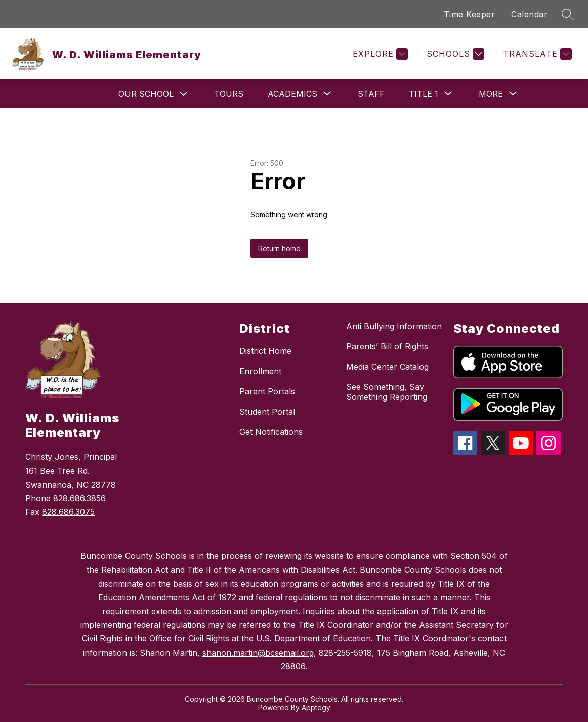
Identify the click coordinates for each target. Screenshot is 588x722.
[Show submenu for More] (491, 94)
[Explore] (379, 54)
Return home (279, 248)
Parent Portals (267, 391)
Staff (371, 94)
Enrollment (260, 371)
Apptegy (316, 708)
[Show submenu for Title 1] (424, 94)
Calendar (529, 14)
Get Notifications (271, 432)
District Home (265, 351)
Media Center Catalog (387, 367)
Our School (146, 94)
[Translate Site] (536, 54)
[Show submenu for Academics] (292, 94)
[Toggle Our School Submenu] (184, 94)
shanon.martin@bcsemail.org (258, 653)
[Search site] (568, 14)
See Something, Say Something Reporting (387, 392)
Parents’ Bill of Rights (387, 346)
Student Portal (267, 412)
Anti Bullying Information (394, 326)
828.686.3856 (79, 498)
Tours (229, 94)
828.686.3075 (68, 512)
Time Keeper (470, 14)
